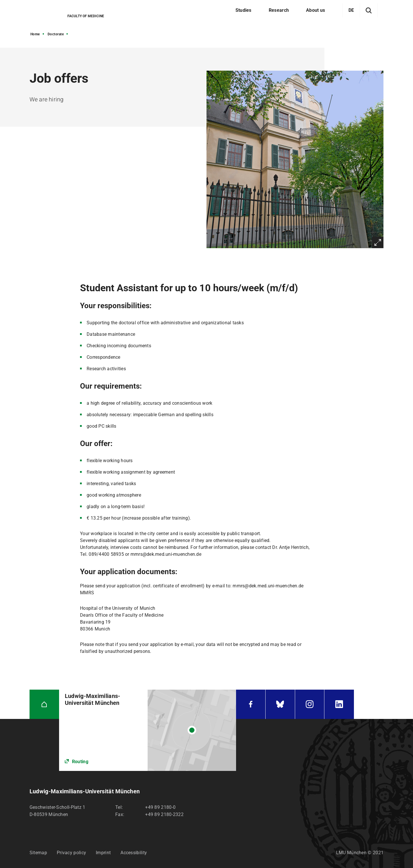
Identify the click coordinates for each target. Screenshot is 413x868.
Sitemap (38, 853)
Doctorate (56, 34)
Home (35, 34)
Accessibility (134, 853)
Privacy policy (71, 853)
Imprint (103, 853)
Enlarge (378, 242)
